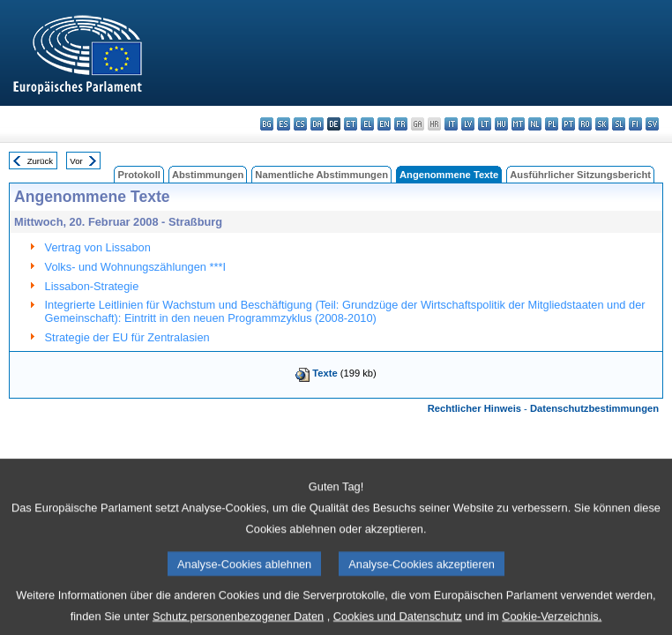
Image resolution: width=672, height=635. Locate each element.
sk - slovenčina (602, 124)
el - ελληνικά (367, 124)
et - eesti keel (351, 124)
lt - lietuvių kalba (485, 124)
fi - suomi (635, 124)
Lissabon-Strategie (92, 286)
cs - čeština (300, 124)
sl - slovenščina (619, 124)
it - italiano (451, 124)
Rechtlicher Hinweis (474, 408)
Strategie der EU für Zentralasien (127, 337)
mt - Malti (518, 124)
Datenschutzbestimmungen (594, 408)
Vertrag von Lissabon (98, 247)
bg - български (267, 124)
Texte (325, 373)
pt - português (568, 124)
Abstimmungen (208, 175)
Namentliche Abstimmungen (321, 175)
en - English (384, 124)
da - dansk (317, 124)
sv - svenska (652, 124)
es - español (284, 124)
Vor (76, 161)
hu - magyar (501, 124)
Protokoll (138, 175)
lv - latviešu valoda (468, 124)
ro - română (585, 124)
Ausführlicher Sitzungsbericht (580, 175)
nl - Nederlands (535, 124)
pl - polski (552, 124)
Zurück (40, 161)
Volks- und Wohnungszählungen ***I (135, 267)
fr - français (401, 124)
